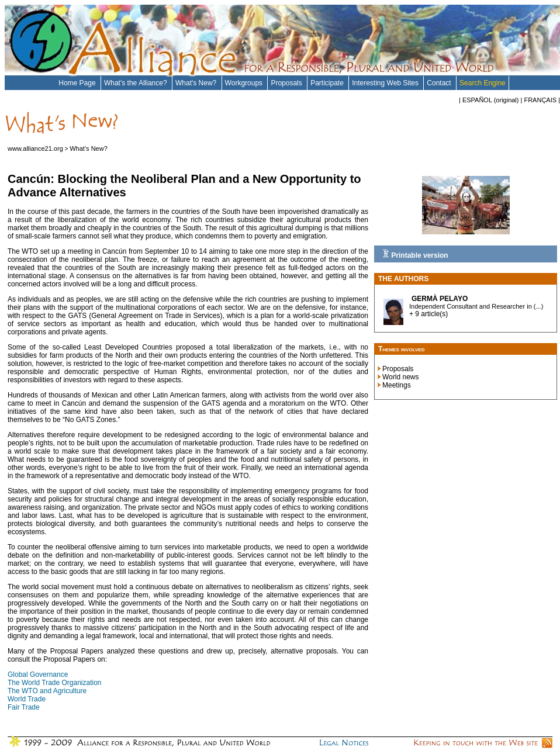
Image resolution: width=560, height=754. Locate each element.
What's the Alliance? (136, 83)
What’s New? (89, 148)
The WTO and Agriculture (47, 691)
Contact (440, 83)
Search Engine (483, 83)
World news (400, 377)
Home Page (78, 83)
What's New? (197, 83)
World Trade (27, 699)
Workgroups (245, 83)
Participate (328, 83)
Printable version (415, 254)
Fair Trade (24, 707)
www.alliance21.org (35, 148)
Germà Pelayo (440, 299)
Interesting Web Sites (386, 83)
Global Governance (38, 675)
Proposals (287, 83)
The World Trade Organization (55, 683)
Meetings (397, 385)
